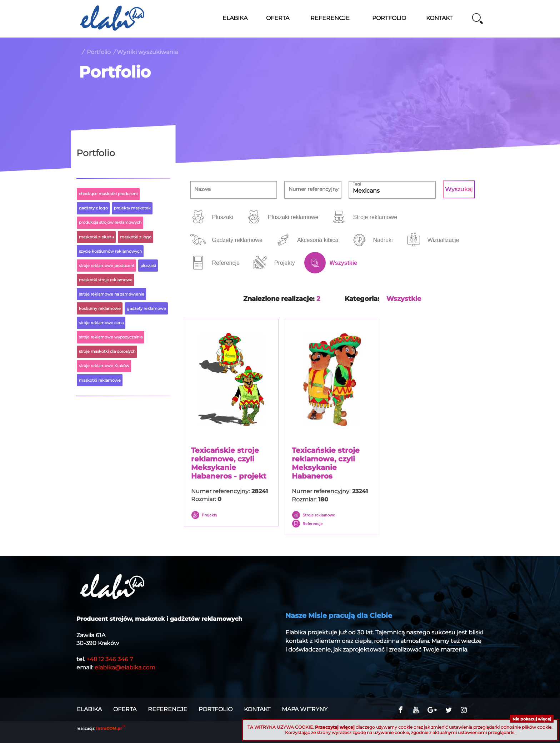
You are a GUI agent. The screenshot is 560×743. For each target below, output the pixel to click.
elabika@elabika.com (125, 667)
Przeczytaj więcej (335, 727)
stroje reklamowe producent (107, 266)
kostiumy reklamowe (100, 308)
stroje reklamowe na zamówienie (112, 294)
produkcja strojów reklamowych (110, 222)
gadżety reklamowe (146, 308)
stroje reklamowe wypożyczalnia (111, 337)
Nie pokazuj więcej (532, 719)
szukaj (477, 19)
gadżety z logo (93, 208)
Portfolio (99, 52)
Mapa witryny (305, 709)
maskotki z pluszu (96, 237)
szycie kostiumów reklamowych (110, 251)
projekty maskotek (132, 208)
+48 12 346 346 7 (110, 659)
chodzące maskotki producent (108, 194)
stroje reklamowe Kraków (104, 366)
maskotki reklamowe (100, 380)
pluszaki (148, 266)
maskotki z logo (136, 237)
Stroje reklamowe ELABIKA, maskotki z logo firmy (112, 18)
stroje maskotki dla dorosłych (107, 351)
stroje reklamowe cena (101, 323)
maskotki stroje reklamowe (106, 280)
